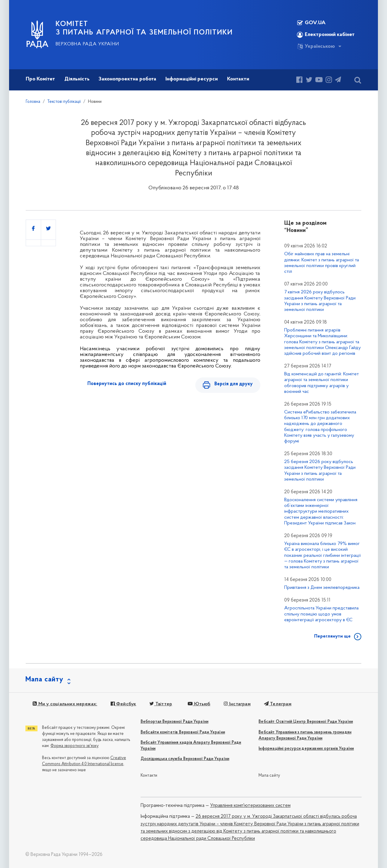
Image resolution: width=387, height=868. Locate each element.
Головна (33, 102)
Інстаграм (237, 704)
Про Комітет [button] (40, 79)
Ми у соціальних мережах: (65, 704)
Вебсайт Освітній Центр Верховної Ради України (306, 722)
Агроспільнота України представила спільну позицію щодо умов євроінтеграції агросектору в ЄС (321, 614)
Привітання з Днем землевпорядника (322, 588)
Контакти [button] (238, 79)
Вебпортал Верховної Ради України (174, 722)
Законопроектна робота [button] (127, 79)
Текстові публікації (64, 102)
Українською (316, 47)
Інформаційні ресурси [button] (192, 79)
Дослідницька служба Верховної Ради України (185, 759)
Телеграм (278, 704)
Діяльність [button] (77, 79)
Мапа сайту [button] (44, 680)
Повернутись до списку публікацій (127, 384)
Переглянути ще (332, 636)
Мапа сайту (269, 776)
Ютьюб (199, 704)
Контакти (149, 776)
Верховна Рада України (87, 44)
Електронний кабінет (326, 35)
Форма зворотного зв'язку (75, 746)
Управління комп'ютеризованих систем (250, 806)
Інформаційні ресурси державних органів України (306, 749)
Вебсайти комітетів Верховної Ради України (183, 732)
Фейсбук (124, 704)
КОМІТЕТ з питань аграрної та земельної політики (144, 28)
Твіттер (161, 704)
